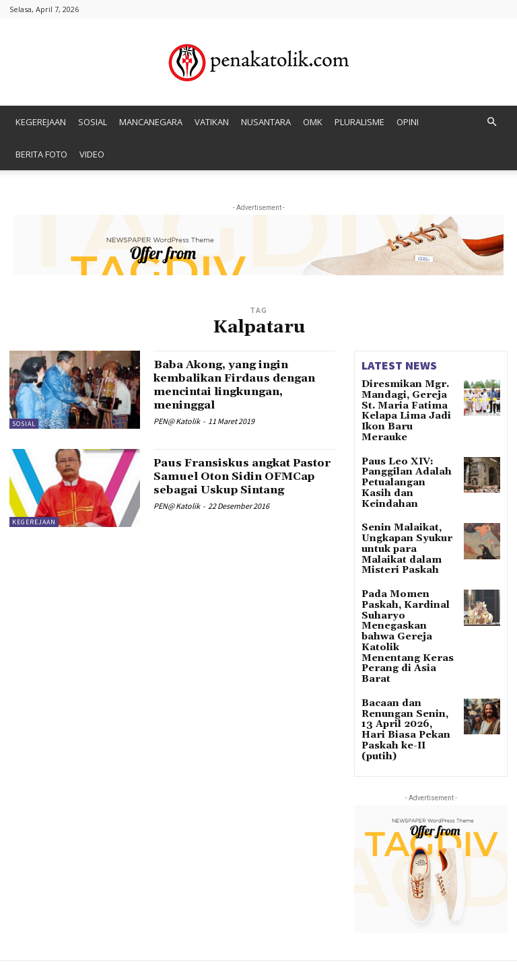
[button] (491, 122)
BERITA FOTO (41, 154)
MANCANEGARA (151, 122)
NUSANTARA (266, 122)
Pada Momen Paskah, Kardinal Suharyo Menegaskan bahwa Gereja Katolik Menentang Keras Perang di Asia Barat (409, 564)
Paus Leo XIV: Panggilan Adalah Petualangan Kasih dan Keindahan (402, 457)
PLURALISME (359, 122)
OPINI (408, 122)
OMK (313, 122)
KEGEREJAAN (41, 122)
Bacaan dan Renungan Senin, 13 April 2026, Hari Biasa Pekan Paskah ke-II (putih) (406, 628)
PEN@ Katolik (177, 420)
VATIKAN (212, 122)
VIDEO (92, 154)
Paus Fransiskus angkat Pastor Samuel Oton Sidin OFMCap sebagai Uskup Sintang (238, 483)
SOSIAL (93, 122)
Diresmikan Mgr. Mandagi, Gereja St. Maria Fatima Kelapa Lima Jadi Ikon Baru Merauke (407, 403)
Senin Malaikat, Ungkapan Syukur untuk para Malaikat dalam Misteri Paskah (409, 506)
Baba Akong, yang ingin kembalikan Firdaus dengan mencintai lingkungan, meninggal (244, 384)
